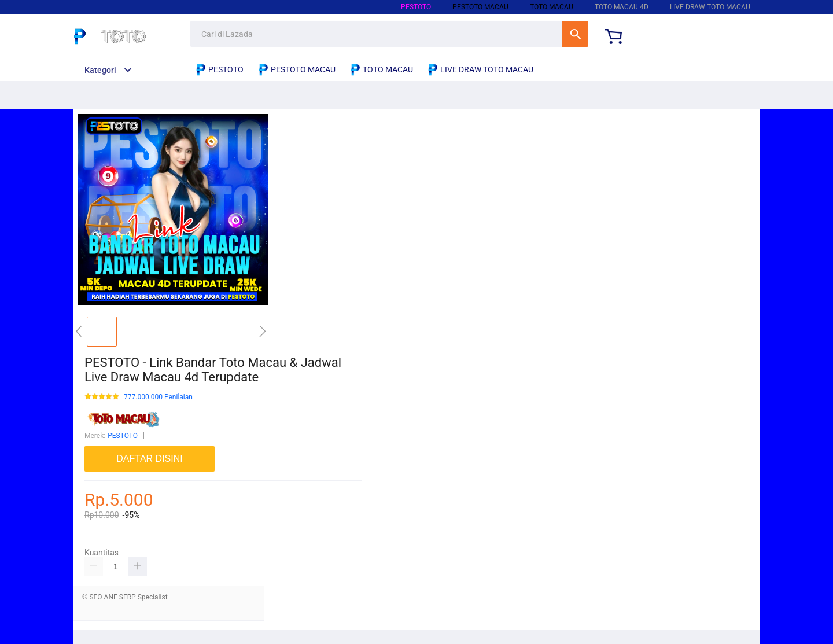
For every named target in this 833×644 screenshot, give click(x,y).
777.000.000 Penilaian (158, 397)
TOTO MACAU (552, 7)
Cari (575, 34)
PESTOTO (416, 7)
